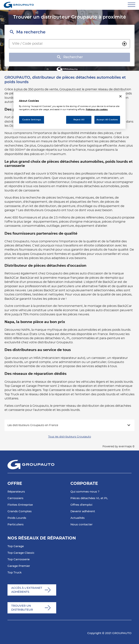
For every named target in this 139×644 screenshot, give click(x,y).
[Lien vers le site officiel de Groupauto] (19, 5)
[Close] (120, 96)
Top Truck (15, 573)
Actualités (78, 518)
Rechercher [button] (69, 57)
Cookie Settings (32, 120)
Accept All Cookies (107, 120)
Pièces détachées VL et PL (89, 498)
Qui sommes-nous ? (85, 492)
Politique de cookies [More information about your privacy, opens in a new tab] (97, 110)
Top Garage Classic (21, 553)
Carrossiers (15, 498)
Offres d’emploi (81, 505)
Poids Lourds (17, 518)
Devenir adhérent (83, 511)
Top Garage (16, 546)
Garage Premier (19, 566)
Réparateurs (16, 492)
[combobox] (64, 44)
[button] (124, 44)
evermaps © (127, 447)
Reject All (79, 120)
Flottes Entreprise (20, 505)
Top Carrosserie (19, 559)
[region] (69, 110)
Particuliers (16, 525)
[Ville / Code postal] (64, 44)
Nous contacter (81, 525)
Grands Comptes (20, 511)
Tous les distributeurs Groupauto (70, 437)
